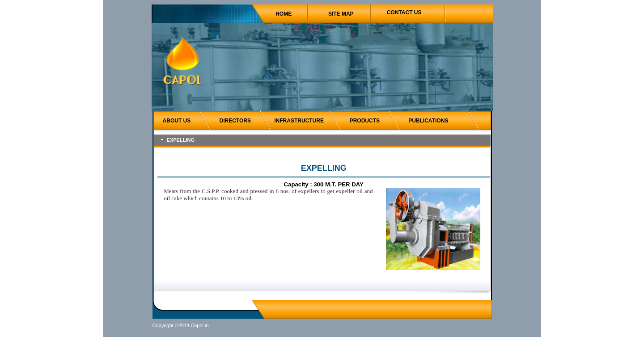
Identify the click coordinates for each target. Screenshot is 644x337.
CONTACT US (404, 13)
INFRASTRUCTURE (299, 121)
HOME (284, 14)
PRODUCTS (365, 121)
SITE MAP (341, 14)
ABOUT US (177, 121)
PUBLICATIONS (428, 121)
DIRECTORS (235, 121)
